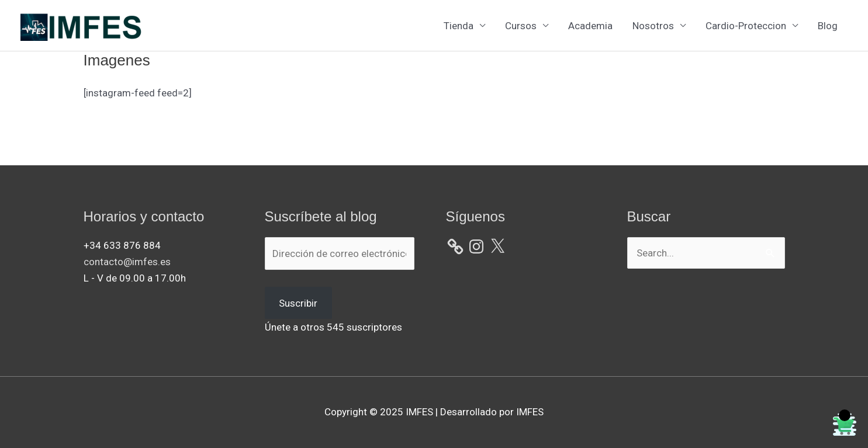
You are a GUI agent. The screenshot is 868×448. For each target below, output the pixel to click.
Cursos (521, 26)
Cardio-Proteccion (746, 26)
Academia (590, 26)
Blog (828, 26)
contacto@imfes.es (127, 262)
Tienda (459, 26)
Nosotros (653, 26)
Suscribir (298, 303)
